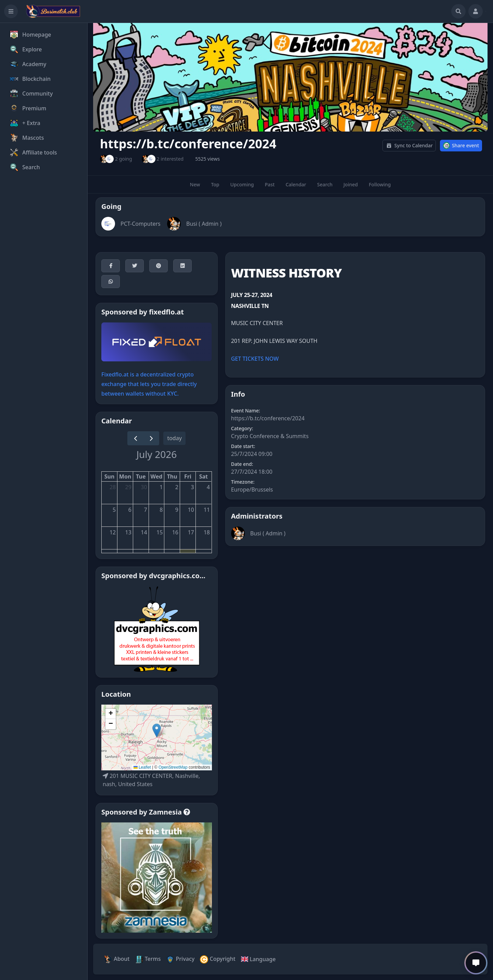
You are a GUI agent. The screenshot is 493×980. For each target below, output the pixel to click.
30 (144, 487)
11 (207, 510)
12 (113, 532)
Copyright (218, 959)
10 (191, 510)
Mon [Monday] (125, 476)
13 (128, 532)
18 (207, 532)
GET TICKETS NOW (255, 359)
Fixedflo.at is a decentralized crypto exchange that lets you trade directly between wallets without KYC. (149, 384)
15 (160, 532)
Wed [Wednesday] (157, 476)
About (117, 959)
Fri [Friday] (188, 476)
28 (113, 487)
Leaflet (142, 767)
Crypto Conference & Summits (270, 436)
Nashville (187, 776)
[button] (157, 730)
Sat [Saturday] (204, 476)
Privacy (180, 959)
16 (175, 532)
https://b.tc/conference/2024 (268, 418)
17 (191, 532)
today (174, 438)
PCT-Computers (141, 224)
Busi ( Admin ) (204, 224)
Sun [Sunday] (110, 476)
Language (258, 959)
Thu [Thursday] (172, 476)
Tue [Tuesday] (141, 476)
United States (135, 784)
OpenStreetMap (173, 767)
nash (109, 784)
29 (128, 487)
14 (144, 532)
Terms (148, 959)
